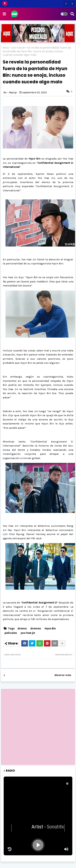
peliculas (11, 633)
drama (22, 629)
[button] (66, 4)
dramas (36, 629)
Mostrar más (63, 675)
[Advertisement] (38, 727)
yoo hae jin (18, 48)
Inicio (6, 48)
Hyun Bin (50, 629)
